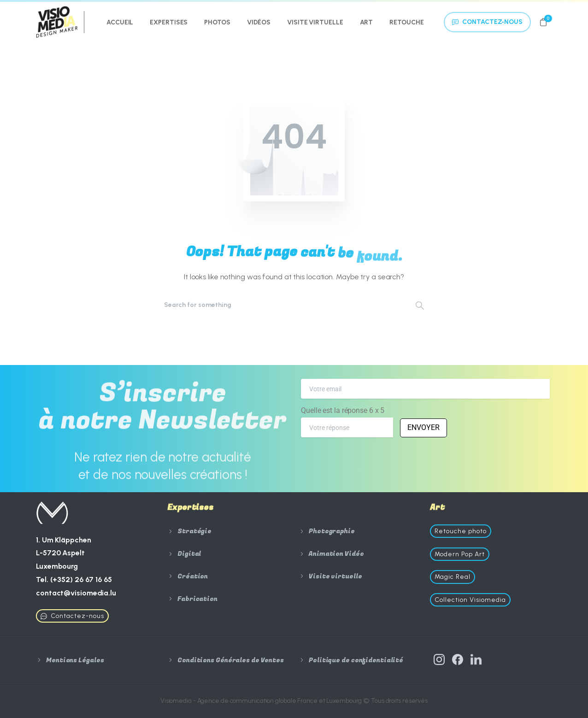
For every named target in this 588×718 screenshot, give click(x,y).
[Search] (282, 305)
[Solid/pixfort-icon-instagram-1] (439, 663)
